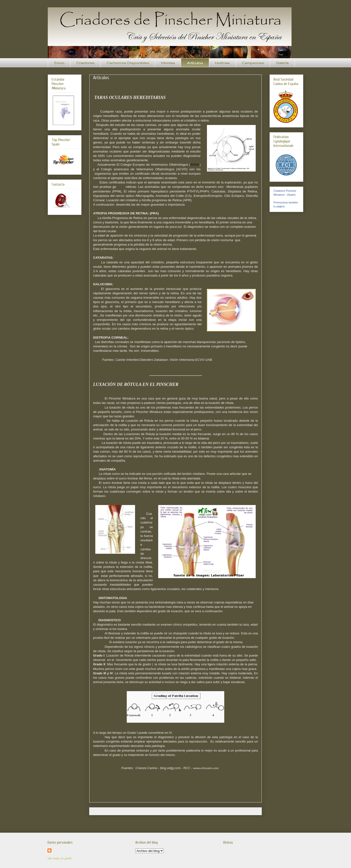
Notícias (222, 63)
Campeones (253, 63)
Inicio (59, 63)
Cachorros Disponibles (128, 63)
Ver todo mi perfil (59, 858)
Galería (282, 63)
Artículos (195, 63)
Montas (168, 63)
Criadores (85, 63)
